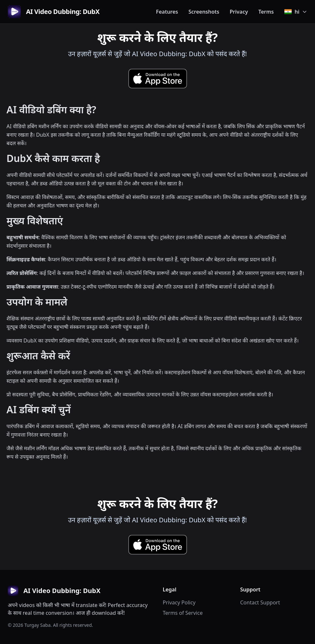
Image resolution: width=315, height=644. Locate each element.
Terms (266, 12)
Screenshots (204, 12)
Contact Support (260, 602)
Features (167, 12)
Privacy (239, 12)
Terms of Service (183, 613)
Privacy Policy (179, 602)
